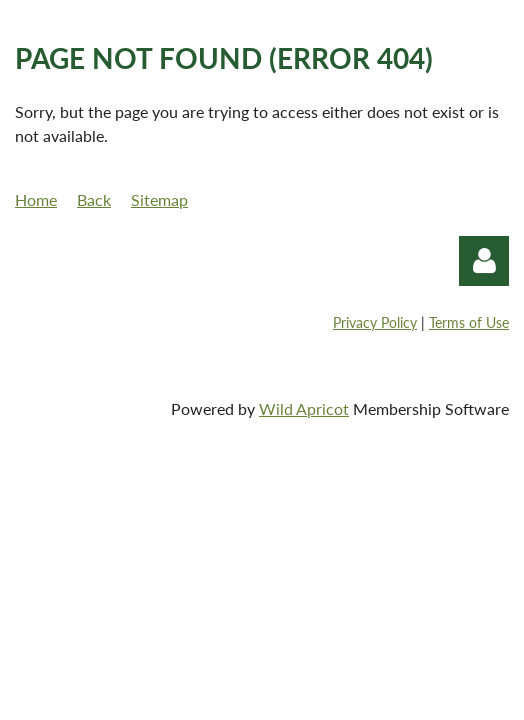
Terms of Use (469, 322)
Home (36, 199)
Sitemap (159, 199)
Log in (484, 261)
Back (94, 199)
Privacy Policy (375, 322)
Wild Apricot (304, 408)
